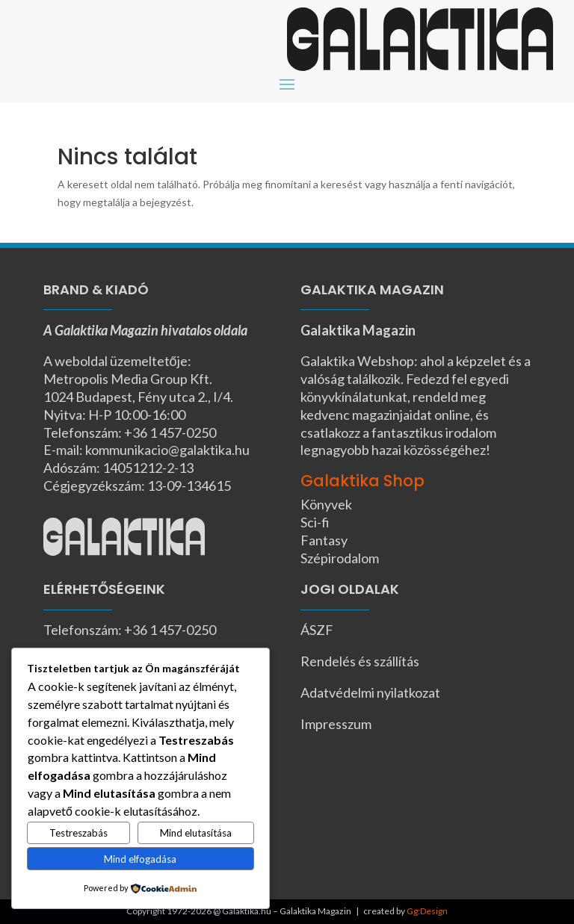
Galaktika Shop (362, 481)
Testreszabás (78, 833)
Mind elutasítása (196, 833)
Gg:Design (427, 911)
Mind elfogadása (140, 859)
